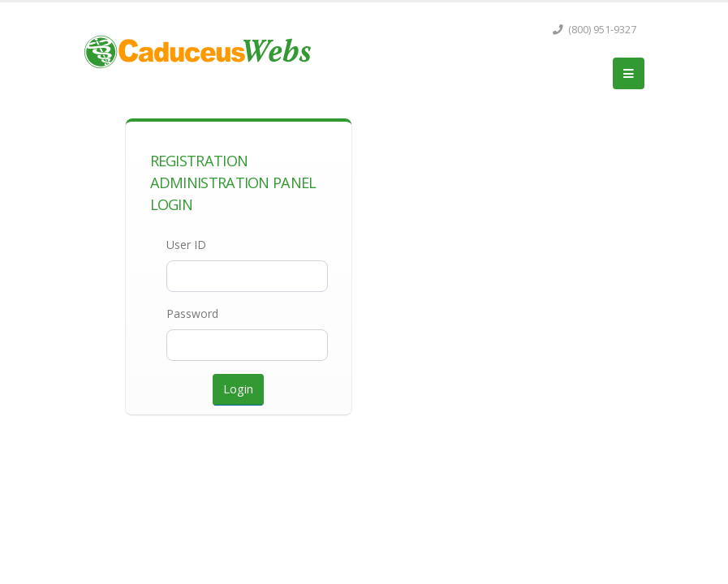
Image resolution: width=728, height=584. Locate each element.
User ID (186, 245)
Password (192, 313)
